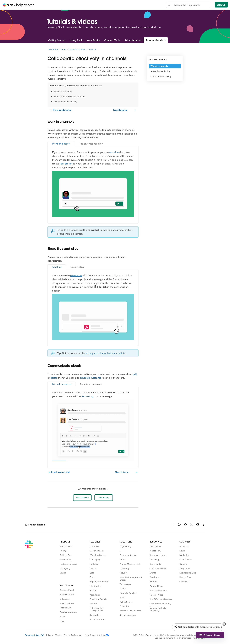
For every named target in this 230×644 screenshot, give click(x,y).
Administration (133, 40)
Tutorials (92, 49)
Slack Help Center (58, 49)
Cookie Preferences (73, 635)
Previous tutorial (62, 110)
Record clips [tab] (77, 267)
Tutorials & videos (156, 40)
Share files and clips (160, 71)
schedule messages (91, 378)
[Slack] (29, 582)
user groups (66, 164)
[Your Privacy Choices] (95, 635)
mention (114, 152)
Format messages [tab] (62, 384)
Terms (58, 635)
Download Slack (34, 635)
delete (54, 378)
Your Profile (93, 40)
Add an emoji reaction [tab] (91, 144)
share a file (76, 275)
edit (135, 374)
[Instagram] (179, 525)
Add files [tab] (57, 267)
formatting (87, 396)
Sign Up (221, 5)
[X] (192, 525)
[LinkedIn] (173, 525)
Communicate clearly (161, 76)
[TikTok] (204, 525)
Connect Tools (112, 40)
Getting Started (57, 40)
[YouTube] (198, 525)
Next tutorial (120, 110)
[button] (82, 498)
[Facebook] (185, 525)
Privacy (50, 635)
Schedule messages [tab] (91, 384)
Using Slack (76, 40)
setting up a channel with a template (105, 353)
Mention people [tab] (61, 144)
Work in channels (159, 66)
